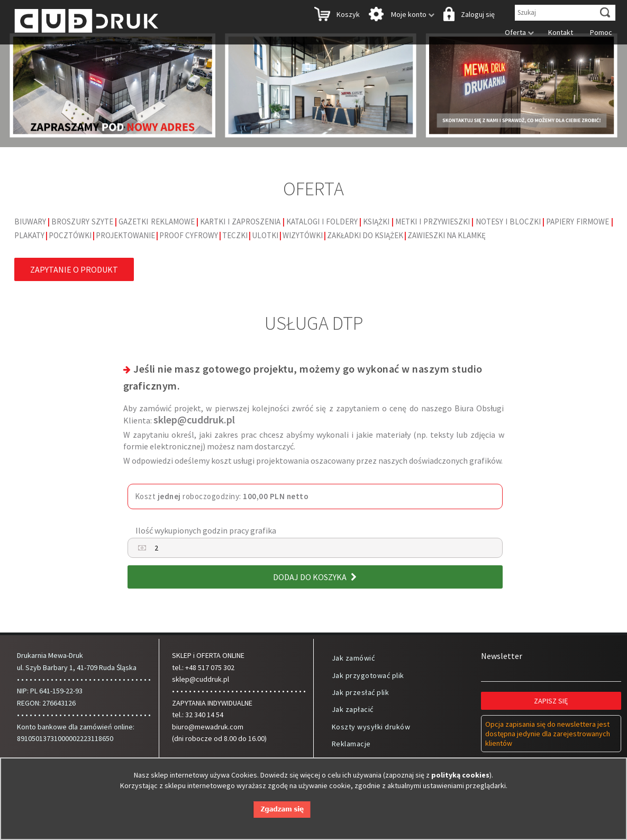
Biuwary (30, 222)
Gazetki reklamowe (156, 222)
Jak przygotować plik (368, 675)
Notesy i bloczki (508, 222)
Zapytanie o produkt (74, 269)
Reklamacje (351, 744)
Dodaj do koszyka (315, 577)
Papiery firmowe (578, 222)
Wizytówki (303, 235)
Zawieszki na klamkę (447, 235)
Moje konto (401, 15)
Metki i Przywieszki (433, 222)
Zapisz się (551, 701)
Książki (376, 222)
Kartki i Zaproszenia (240, 222)
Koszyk (336, 15)
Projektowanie (125, 235)
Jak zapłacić (353, 709)
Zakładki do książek (365, 235)
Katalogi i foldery (322, 222)
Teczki (235, 235)
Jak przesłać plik (361, 692)
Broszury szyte (82, 222)
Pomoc (598, 32)
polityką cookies (460, 775)
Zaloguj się (468, 15)
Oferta (517, 32)
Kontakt (558, 32)
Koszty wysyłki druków (371, 727)
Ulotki (265, 235)
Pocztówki (70, 235)
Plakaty (29, 235)
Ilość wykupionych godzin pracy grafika (206, 530)
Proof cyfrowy (189, 235)
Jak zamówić (353, 658)
